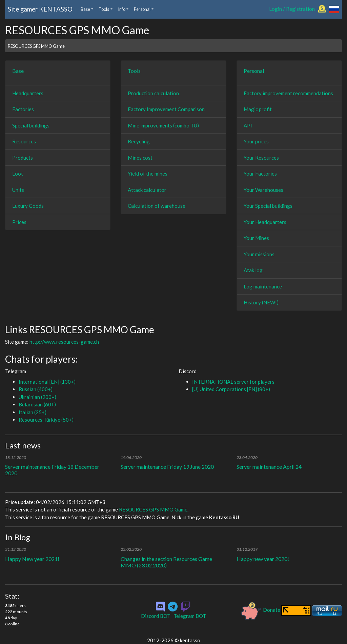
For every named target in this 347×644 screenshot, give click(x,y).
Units (18, 190)
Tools (104, 9)
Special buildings (31, 125)
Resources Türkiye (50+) (46, 420)
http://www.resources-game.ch (64, 342)
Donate (261, 610)
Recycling (139, 141)
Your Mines (256, 238)
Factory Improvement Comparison (166, 109)
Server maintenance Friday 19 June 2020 (167, 467)
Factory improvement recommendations (288, 93)
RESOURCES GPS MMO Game (36, 46)
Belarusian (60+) (37, 404)
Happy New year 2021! (32, 559)
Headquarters (28, 93)
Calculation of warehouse (157, 206)
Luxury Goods (28, 206)
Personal (142, 9)
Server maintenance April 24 (269, 467)
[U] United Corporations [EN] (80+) (231, 389)
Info (122, 9)
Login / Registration (292, 9)
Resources (24, 141)
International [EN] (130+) (47, 382)
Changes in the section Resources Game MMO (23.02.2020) (166, 562)
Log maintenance (263, 286)
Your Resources (261, 158)
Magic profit (258, 109)
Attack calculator (147, 190)
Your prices (256, 141)
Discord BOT (156, 616)
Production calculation (153, 93)
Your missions (259, 254)
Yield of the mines (148, 174)
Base (85, 9)
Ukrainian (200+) (37, 397)
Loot (18, 174)
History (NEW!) (261, 302)
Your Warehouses (263, 190)
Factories (23, 109)
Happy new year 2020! (263, 559)
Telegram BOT (190, 616)
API (248, 125)
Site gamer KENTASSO (40, 9)
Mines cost (140, 158)
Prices (19, 222)
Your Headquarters (265, 222)
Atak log (253, 270)
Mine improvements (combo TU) (163, 125)
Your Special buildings (268, 206)
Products (23, 158)
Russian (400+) (36, 389)
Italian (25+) (33, 412)
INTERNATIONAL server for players (233, 382)
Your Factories (260, 174)
